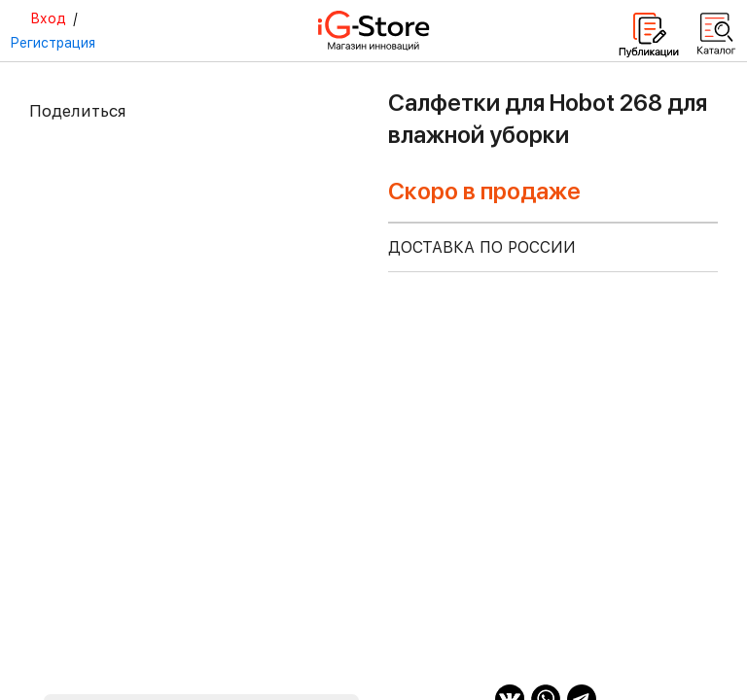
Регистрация (53, 43)
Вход (48, 18)
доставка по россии (482, 247)
